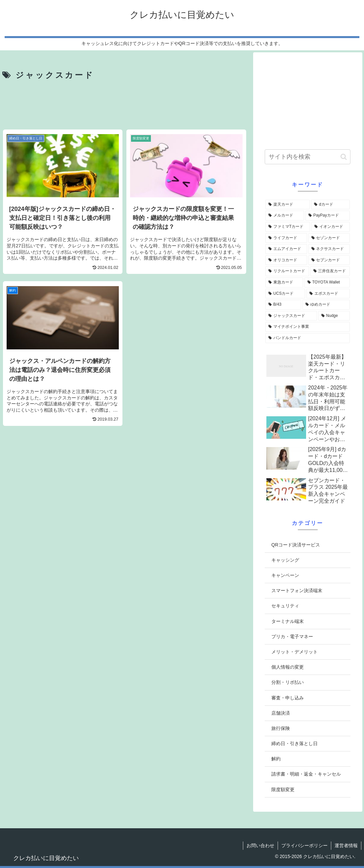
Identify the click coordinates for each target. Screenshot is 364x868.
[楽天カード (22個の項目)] (288, 205)
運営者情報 (346, 845)
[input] (308, 157)
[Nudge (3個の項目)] (334, 316)
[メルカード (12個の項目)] (285, 216)
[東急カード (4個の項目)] (284, 282)
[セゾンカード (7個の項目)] (329, 238)
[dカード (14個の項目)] (330, 205)
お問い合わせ (260, 845)
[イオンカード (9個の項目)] (331, 227)
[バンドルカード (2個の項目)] (308, 338)
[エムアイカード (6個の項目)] (286, 249)
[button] (344, 157)
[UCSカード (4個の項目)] (285, 294)
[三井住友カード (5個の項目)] (330, 271)
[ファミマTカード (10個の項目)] (288, 227)
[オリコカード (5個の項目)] (286, 260)
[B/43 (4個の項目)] (283, 305)
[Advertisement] (125, 106)
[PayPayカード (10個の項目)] (328, 216)
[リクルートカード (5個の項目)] (287, 271)
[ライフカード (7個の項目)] (286, 238)
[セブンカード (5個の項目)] (329, 260)
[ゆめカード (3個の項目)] (326, 305)
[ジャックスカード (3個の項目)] (291, 316)
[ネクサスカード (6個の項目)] (329, 249)
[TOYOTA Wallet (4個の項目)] (327, 282)
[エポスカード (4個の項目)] (328, 294)
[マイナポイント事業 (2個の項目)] (308, 327)
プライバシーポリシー (304, 845)
